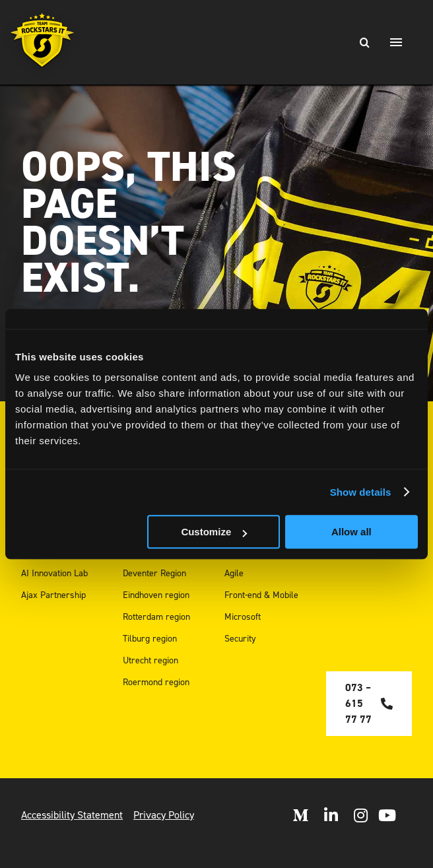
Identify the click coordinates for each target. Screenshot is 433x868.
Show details (361, 492)
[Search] (364, 42)
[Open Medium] (300, 815)
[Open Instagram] (361, 815)
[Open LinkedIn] (331, 815)
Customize (214, 532)
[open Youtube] (387, 815)
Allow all (351, 532)
